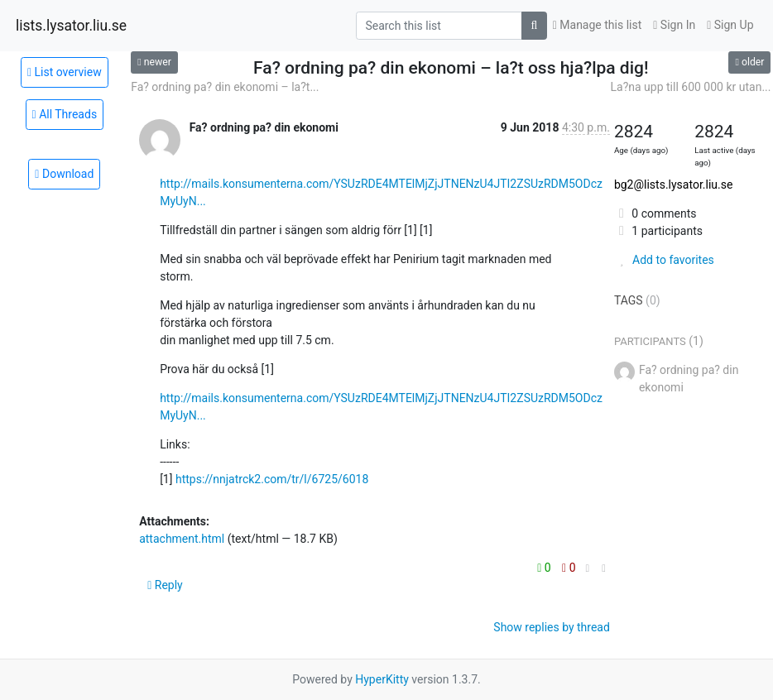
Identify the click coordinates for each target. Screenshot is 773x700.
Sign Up (730, 25)
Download (64, 174)
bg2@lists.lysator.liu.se (673, 185)
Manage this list (598, 25)
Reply (165, 585)
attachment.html (182, 539)
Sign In (674, 25)
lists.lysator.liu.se (71, 26)
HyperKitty (382, 679)
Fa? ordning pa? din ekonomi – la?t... (225, 87)
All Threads (65, 114)
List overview (65, 72)
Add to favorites (664, 260)
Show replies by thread (552, 627)
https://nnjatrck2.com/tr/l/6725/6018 (272, 479)
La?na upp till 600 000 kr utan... (691, 87)
